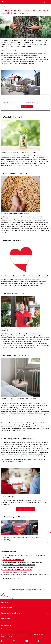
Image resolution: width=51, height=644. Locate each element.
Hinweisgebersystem (7, 637)
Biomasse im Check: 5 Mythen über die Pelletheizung (19, 565)
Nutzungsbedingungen (13, 635)
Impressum (4, 635)
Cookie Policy (41, 635)
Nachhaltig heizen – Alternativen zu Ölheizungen (17, 570)
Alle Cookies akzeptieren (27, 107)
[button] (25, 509)
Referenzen (6, 629)
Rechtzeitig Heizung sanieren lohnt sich (15, 572)
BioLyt (23, 411)
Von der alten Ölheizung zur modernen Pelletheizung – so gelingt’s (23, 562)
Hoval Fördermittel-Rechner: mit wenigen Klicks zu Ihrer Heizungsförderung (26, 575)
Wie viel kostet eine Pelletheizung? (13, 560)
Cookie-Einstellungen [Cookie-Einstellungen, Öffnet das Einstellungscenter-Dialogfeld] (9, 103)
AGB (35, 635)
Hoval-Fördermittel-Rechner (26, 454)
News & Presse (7, 625)
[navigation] (48, 2)
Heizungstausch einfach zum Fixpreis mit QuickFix (18, 567)
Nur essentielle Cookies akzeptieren (29, 103)
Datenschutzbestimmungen (26, 635)
